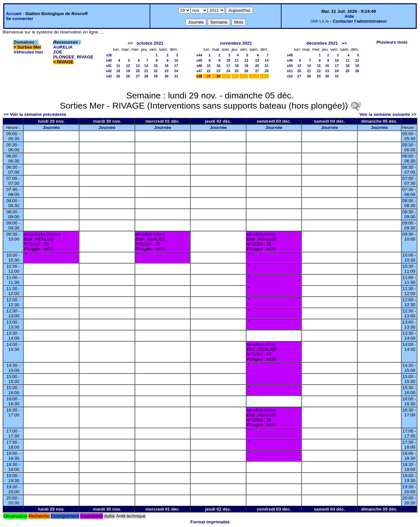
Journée (51, 127)
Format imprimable (210, 522)
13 (138, 66)
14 (146, 66)
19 (128, 71)
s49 (290, 60)
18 (118, 71)
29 (156, 76)
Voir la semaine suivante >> (388, 114)
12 (128, 66)
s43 (109, 76)
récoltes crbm (150, 234)
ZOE (58, 52)
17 (176, 66)
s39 (109, 55)
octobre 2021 (150, 43)
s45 (199, 60)
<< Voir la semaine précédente (35, 114)
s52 (290, 76)
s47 (199, 71)
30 (167, 76)
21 (146, 71)
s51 (290, 71)
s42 (109, 71)
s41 (109, 66)
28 (146, 76)
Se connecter (20, 19)
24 (176, 71)
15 (156, 66)
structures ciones (42, 234)
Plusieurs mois (392, 42)
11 (118, 66)
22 (156, 71)
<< (130, 43)
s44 (199, 55)
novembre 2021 (236, 43)
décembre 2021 (322, 43)
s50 (290, 66)
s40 (109, 60)
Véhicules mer (28, 52)
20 (138, 71)
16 (167, 66)
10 (176, 60)
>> (344, 43)
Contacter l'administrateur (360, 21)
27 (138, 76)
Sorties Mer (29, 47)
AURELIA (63, 47)
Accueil (14, 14)
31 (176, 76)
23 (167, 71)
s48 (199, 76)
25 (118, 76)
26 (128, 76)
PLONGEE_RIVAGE (73, 57)
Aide (349, 16)
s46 (199, 66)
